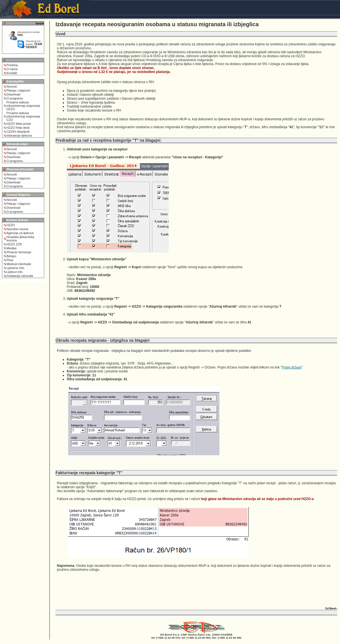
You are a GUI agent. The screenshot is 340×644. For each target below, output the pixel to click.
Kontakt (12, 73)
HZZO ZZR (14, 244)
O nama (12, 69)
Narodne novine (17, 229)
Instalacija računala (20, 276)
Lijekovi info (15, 272)
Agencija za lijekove (20, 233)
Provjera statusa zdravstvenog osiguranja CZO (23, 116)
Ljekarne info (15, 268)
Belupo (11, 256)
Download (13, 94)
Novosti (12, 86)
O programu (15, 98)
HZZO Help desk (18, 128)
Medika (11, 248)
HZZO (11, 225)
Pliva (10, 260)
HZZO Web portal (19, 124)
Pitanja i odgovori (18, 90)
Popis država (292, 367)
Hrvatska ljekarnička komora (20, 239)
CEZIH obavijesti (18, 132)
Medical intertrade (19, 264)
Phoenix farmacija (19, 252)
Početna (12, 65)
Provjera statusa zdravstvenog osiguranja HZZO (23, 106)
